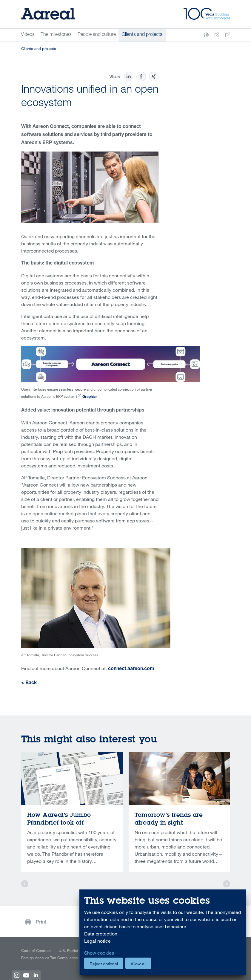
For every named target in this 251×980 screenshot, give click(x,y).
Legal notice (97, 941)
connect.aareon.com (131, 669)
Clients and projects (142, 35)
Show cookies (99, 953)
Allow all (138, 964)
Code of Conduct (36, 950)
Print (41, 923)
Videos (28, 35)
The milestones (56, 35)
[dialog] (163, 932)
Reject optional (104, 964)
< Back (29, 683)
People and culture (97, 35)
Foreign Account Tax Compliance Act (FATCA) (60, 958)
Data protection (101, 934)
